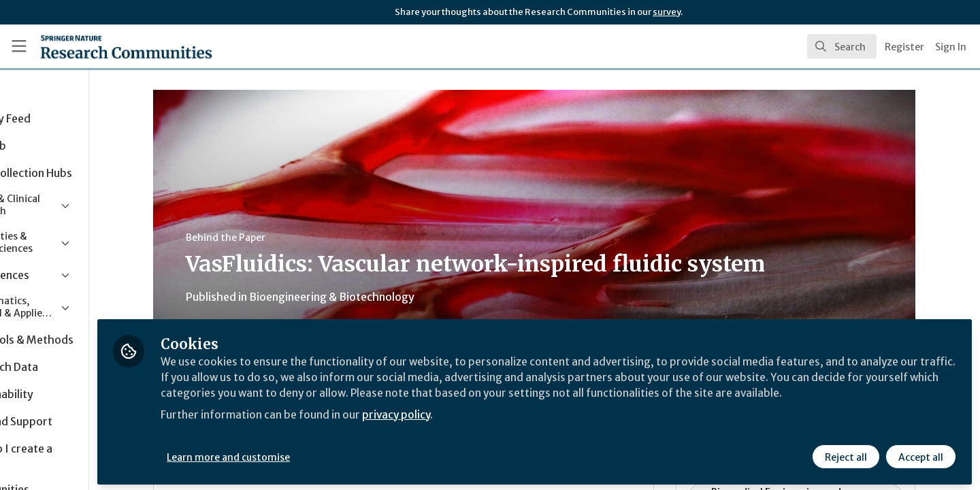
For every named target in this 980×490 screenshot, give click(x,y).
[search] (842, 46)
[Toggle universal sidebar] (19, 46)
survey (667, 12)
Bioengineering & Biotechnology (375, 297)
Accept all (920, 454)
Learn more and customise (314, 454)
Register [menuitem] (904, 47)
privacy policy (485, 427)
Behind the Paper (268, 238)
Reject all (845, 454)
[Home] (108, 46)
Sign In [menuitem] (951, 47)
